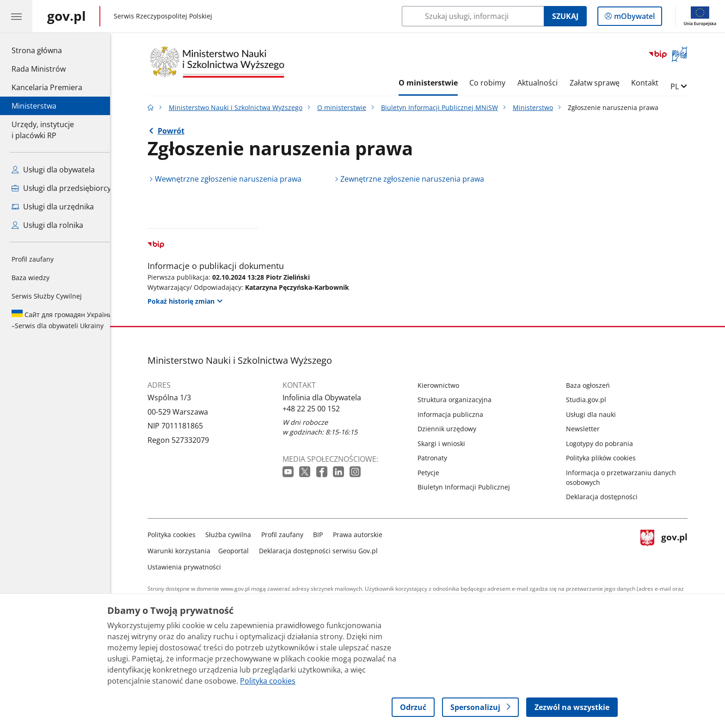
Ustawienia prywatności (191, 567)
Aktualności (544, 83)
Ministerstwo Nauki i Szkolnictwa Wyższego (243, 107)
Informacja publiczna (457, 414)
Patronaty (439, 458)
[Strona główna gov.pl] (67, 16)
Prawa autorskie (365, 535)
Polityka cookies (178, 535)
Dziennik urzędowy (454, 429)
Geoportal (241, 551)
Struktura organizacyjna (461, 400)
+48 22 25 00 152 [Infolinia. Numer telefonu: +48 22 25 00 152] (318, 409)
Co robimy (494, 83)
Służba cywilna (236, 535)
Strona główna (47, 50)
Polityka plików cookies (608, 458)
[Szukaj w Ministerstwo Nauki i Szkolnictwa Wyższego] (473, 16)
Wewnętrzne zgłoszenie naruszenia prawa (235, 179)
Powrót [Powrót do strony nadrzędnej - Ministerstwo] (178, 131)
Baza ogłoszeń (595, 385)
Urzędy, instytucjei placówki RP (43, 130)
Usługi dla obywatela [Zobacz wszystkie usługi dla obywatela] (53, 170)
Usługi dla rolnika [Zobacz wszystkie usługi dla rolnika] (47, 225)
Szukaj (565, 16)
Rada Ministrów (39, 69)
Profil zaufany (33, 259)
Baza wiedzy (31, 278)
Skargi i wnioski (448, 444)
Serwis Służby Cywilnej (47, 296)
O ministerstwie (435, 83)
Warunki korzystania (186, 551)
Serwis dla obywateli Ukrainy (62, 320)
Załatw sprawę (602, 83)
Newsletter (590, 429)
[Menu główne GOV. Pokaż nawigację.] (16, 16)
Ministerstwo (540, 107)
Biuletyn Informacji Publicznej (471, 487)
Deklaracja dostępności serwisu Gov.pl (325, 551)
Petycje (435, 473)
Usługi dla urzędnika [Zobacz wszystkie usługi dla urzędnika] (53, 207)
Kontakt (652, 83)
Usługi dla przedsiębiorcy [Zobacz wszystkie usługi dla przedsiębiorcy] (61, 188)
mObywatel (633, 18)
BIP (325, 535)
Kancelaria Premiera (47, 87)
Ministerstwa (34, 106)
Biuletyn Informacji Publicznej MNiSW (446, 107)
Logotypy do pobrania (606, 444)
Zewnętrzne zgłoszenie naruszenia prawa (419, 179)
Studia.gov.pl (593, 400)
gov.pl (671, 549)
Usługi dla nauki (598, 414)
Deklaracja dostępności (609, 497)
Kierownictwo (445, 385)
